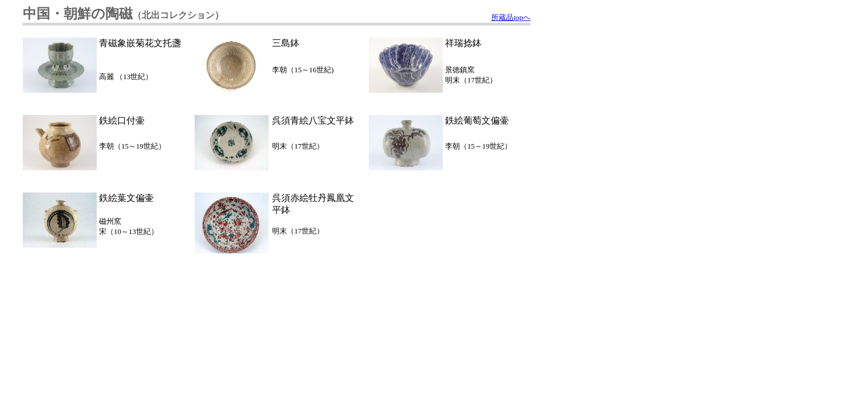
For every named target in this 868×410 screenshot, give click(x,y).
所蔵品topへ (511, 17)
